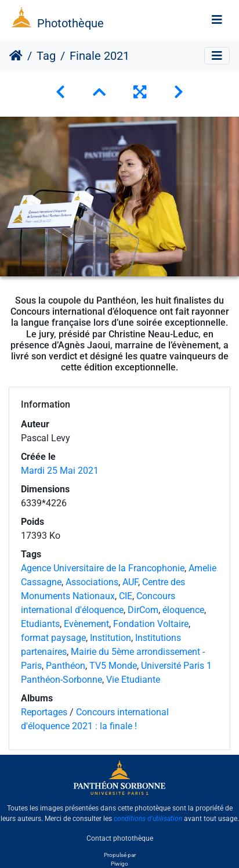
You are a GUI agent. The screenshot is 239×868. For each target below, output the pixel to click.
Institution (111, 638)
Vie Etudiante (133, 680)
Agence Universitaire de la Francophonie (103, 568)
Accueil (16, 56)
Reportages (44, 712)
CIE (126, 596)
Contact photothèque (120, 838)
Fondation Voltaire (151, 624)
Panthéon (66, 666)
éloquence (183, 610)
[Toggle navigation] (217, 20)
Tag (46, 56)
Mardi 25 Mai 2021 (60, 471)
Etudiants (40, 624)
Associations (92, 582)
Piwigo (119, 864)
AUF (130, 582)
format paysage (53, 638)
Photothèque (70, 23)
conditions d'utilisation (148, 819)
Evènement (86, 624)
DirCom (143, 610)
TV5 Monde (113, 666)
